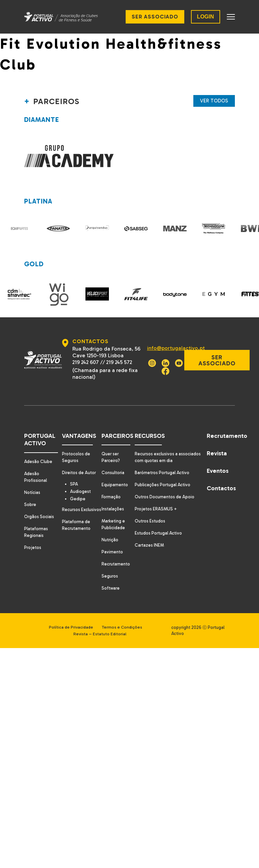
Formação (111, 488)
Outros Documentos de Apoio (166, 488)
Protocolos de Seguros (76, 448)
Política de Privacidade (69, 618)
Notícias (33, 484)
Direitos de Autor (79, 464)
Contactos (221, 479)
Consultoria (113, 464)
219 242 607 (85, 353)
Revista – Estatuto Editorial (103, 625)
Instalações (113, 500)
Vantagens (78, 427)
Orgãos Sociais (40, 508)
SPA (75, 475)
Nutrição (110, 531)
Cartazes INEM (149, 536)
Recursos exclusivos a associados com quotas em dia (169, 448)
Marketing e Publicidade (113, 516)
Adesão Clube (39, 453)
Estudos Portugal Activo (159, 524)
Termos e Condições (126, 618)
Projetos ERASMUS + (156, 500)
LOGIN (206, 17)
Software (110, 579)
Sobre (30, 496)
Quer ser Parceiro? (111, 448)
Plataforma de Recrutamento (76, 524)
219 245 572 (118, 353)
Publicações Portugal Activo (163, 476)
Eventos (219, 462)
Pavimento (112, 543)
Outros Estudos (150, 512)
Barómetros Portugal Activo (163, 464)
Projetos (33, 539)
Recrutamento (116, 555)
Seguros (110, 567)
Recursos (149, 427)
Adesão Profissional (36, 468)
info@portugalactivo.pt (174, 339)
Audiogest (82, 483)
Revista (218, 445)
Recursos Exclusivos (71, 505)
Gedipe (79, 491)
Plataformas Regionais (36, 523)
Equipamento (115, 476)
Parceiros (117, 427)
